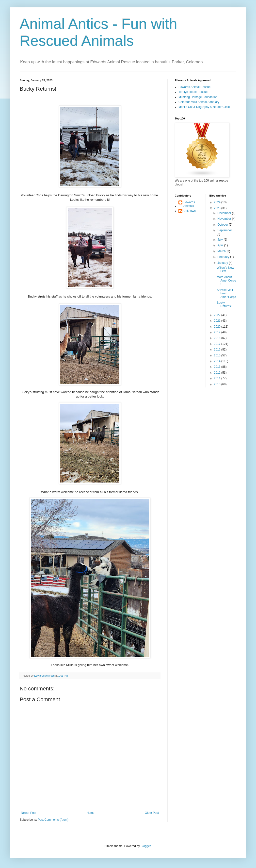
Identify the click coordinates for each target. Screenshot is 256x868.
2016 (218, 350)
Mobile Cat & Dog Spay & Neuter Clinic (204, 107)
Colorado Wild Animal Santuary (199, 102)
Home (91, 813)
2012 (218, 373)
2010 (218, 384)
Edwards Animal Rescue (194, 87)
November (225, 219)
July (220, 240)
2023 (218, 208)
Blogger (146, 846)
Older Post (152, 813)
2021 (218, 321)
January (223, 263)
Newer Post (29, 813)
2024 (218, 202)
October (223, 225)
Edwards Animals (189, 204)
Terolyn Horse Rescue (193, 92)
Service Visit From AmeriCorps (226, 293)
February (224, 257)
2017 (218, 344)
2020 (218, 327)
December (225, 213)
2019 (218, 332)
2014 (218, 361)
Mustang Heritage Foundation (198, 97)
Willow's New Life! (225, 269)
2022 (218, 315)
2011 (218, 378)
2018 (218, 338)
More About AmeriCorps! (226, 281)
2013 (218, 367)
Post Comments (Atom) (53, 820)
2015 (218, 355)
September (225, 230)
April (221, 245)
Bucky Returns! (224, 304)
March (222, 251)
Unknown (190, 211)
